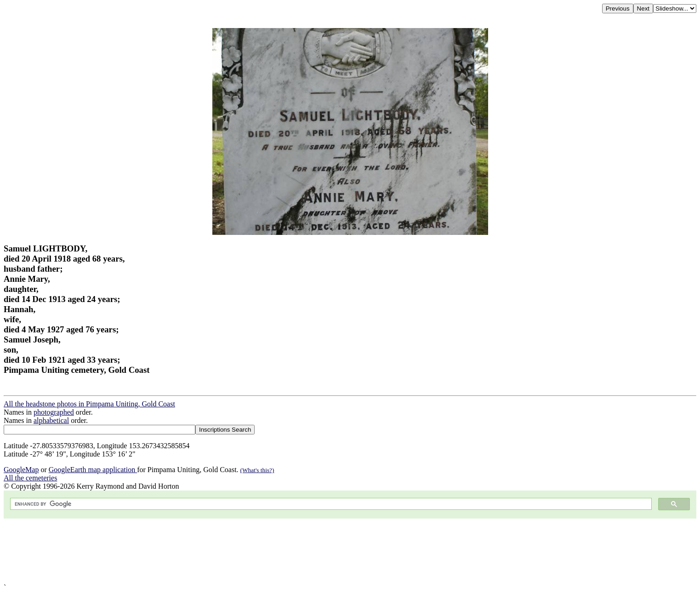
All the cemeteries (30, 478)
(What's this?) (257, 470)
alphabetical (51, 420)
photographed (54, 412)
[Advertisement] (279, 551)
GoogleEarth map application (93, 470)
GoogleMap (21, 470)
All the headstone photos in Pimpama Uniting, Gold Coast (89, 404)
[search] (330, 504)
